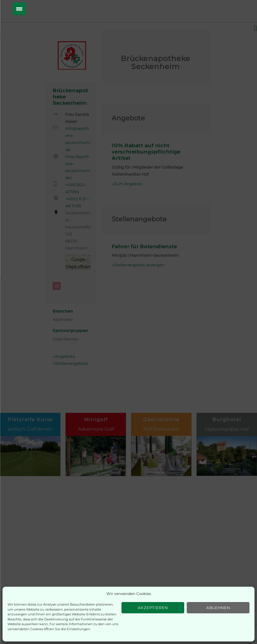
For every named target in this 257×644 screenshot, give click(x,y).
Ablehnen (218, 608)
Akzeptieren (153, 608)
